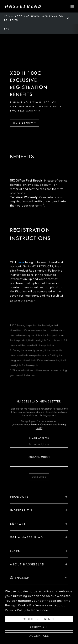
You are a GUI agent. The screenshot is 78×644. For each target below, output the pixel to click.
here (21, 262)
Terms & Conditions (42, 424)
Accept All (39, 639)
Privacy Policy (15, 613)
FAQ (7, 29)
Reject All (39, 630)
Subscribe (39, 477)
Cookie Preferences (33, 609)
